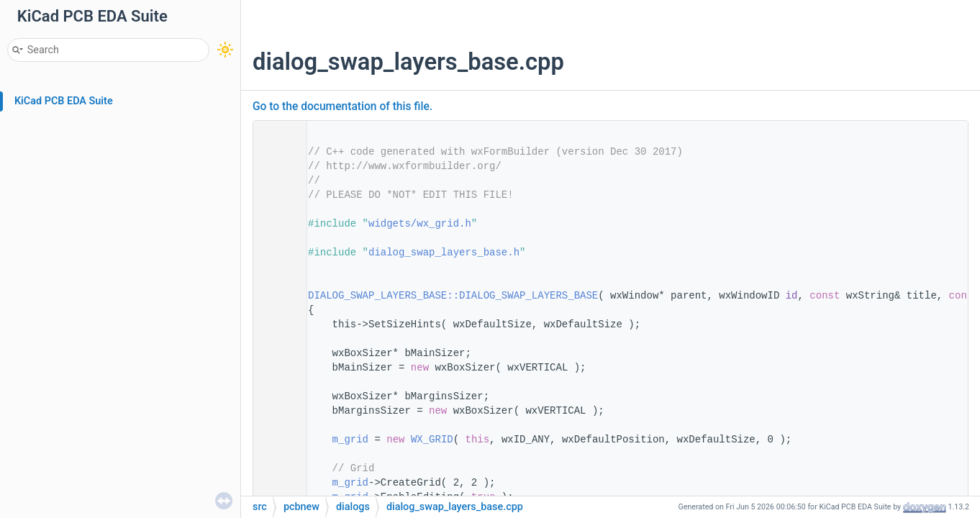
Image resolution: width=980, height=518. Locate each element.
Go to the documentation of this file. (342, 106)
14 (276, 296)
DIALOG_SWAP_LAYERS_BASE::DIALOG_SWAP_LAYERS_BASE (453, 296)
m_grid (350, 440)
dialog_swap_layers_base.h (444, 253)
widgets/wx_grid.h (420, 224)
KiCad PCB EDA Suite (64, 101)
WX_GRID (432, 440)
